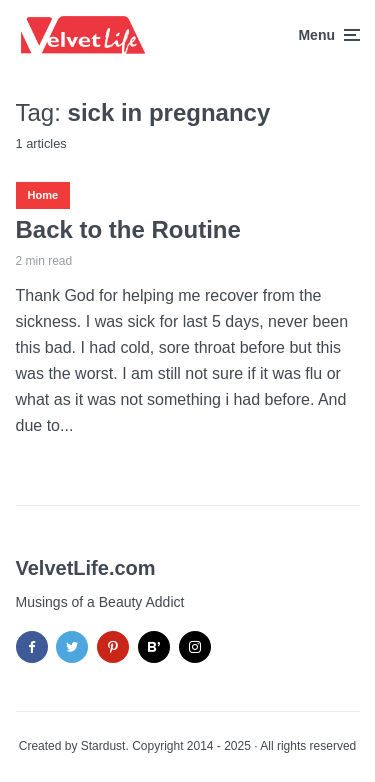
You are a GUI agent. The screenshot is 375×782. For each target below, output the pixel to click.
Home (43, 195)
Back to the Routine (128, 229)
